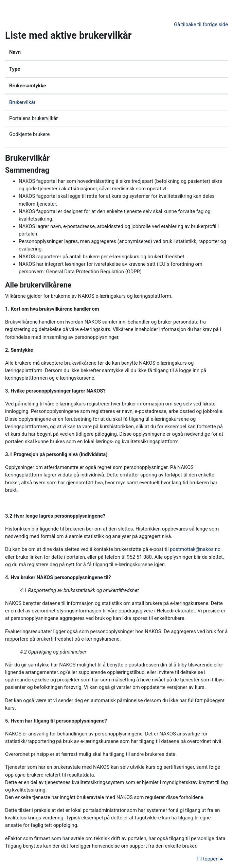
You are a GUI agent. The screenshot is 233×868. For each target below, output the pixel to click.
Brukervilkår (22, 102)
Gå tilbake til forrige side (201, 24)
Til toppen (211, 859)
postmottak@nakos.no (195, 549)
